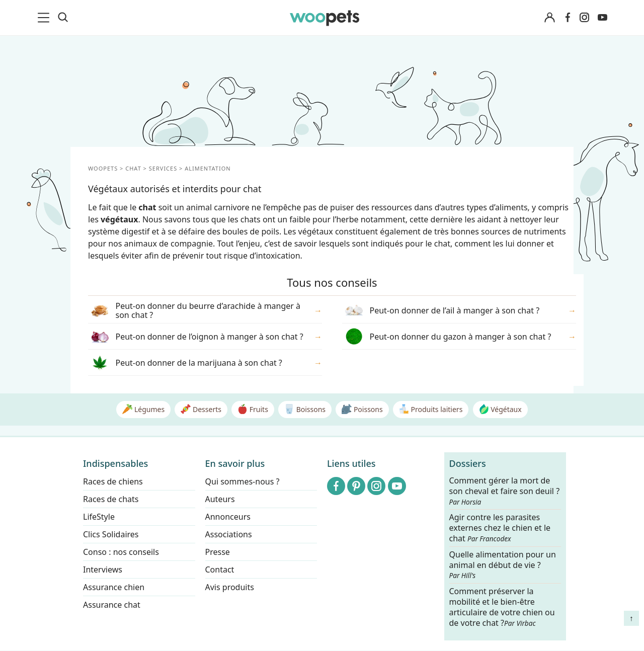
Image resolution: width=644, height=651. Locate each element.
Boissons (305, 409)
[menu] (45, 18)
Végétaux (500, 409)
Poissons (362, 409)
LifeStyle (99, 517)
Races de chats (111, 499)
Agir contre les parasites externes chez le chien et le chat (500, 528)
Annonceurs (228, 517)
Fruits (253, 409)
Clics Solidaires (111, 534)
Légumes (143, 409)
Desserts (201, 409)
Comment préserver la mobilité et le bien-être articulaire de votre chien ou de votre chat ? (502, 607)
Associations (229, 534)
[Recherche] (63, 18)
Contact (220, 569)
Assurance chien (114, 587)
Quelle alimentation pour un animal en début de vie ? (503, 565)
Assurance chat (112, 605)
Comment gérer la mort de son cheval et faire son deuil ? (505, 491)
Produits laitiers (431, 409)
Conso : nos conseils (121, 552)
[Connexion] (549, 18)
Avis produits (230, 587)
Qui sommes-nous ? (243, 481)
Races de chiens (113, 481)
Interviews (103, 569)
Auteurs (220, 499)
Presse (218, 552)
